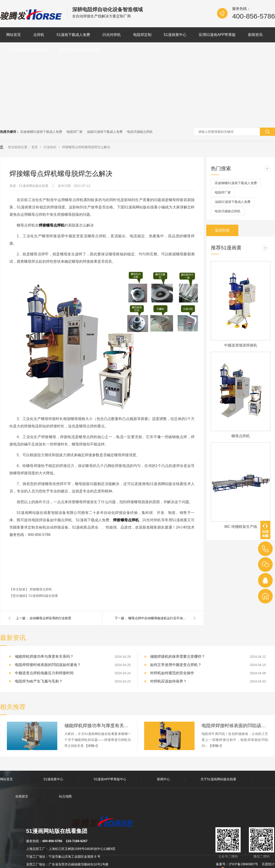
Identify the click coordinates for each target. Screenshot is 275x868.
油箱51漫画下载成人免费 (105, 132)
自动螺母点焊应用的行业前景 (50, 618)
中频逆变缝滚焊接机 (241, 345)
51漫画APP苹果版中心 (110, 779)
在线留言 (22, 796)
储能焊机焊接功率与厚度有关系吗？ (98, 726)
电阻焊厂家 (74, 132)
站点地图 (65, 796)
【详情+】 (92, 746)
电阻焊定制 (142, 35)
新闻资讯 (255, 35)
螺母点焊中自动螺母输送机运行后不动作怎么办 (158, 618)
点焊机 (39, 35)
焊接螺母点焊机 (41, 589)
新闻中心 (163, 779)
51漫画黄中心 (175, 35)
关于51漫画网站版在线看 (27, 50)
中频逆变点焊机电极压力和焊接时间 (44, 673)
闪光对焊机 (112, 35)
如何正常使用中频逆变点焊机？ (176, 665)
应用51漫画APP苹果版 (217, 35)
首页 (35, 147)
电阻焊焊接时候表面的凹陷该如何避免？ (235, 726)
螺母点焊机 (241, 436)
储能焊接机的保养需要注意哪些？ (178, 656)
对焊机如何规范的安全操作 (172, 673)
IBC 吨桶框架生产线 (241, 527)
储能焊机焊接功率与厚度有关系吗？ (44, 656)
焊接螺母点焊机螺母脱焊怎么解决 (86, 147)
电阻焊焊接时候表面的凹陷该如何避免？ (48, 665)
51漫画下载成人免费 (73, 35)
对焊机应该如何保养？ (168, 681)
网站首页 (14, 35)
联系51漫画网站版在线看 (80, 50)
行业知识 (50, 147)
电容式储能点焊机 (140, 132)
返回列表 (222, 230)
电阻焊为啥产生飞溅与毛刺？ (39, 681)
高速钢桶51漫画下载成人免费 (41, 132)
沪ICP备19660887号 (243, 864)
